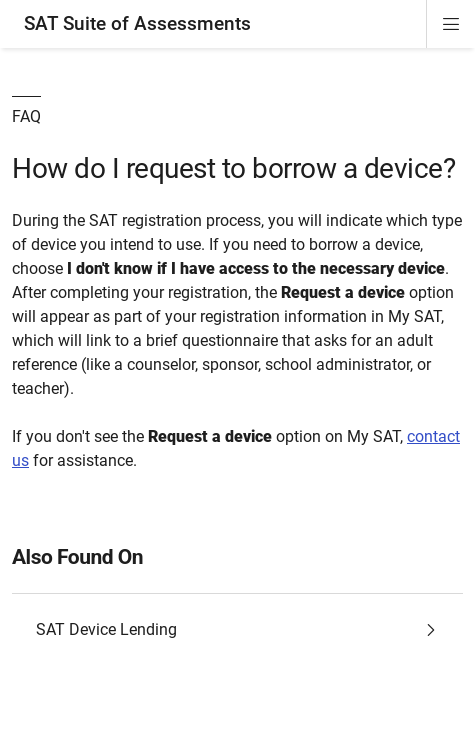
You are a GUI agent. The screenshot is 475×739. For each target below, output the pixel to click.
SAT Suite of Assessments (137, 23)
